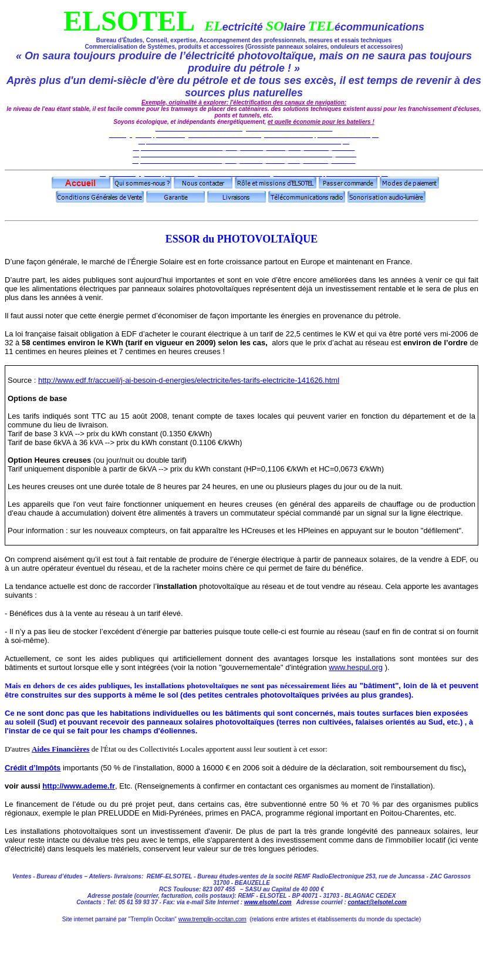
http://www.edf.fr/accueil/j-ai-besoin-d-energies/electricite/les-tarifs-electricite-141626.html (189, 380)
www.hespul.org (356, 667)
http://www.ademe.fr (79, 786)
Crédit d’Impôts (33, 768)
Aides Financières (60, 749)
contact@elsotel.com (377, 902)
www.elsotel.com (268, 902)
